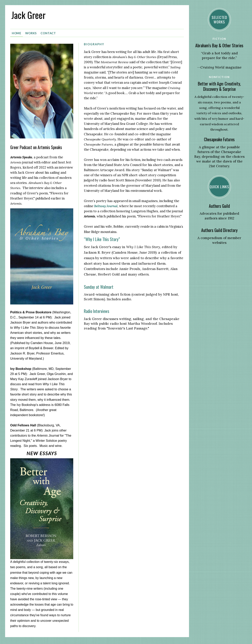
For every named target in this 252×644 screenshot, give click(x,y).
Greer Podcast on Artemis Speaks (36, 146)
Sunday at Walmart (99, 286)
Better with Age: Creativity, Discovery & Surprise (219, 86)
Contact (48, 32)
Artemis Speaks (21, 156)
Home (17, 32)
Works (31, 32)
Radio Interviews (97, 310)
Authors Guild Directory (219, 230)
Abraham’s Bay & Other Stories (219, 45)
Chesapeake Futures (219, 139)
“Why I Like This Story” (102, 238)
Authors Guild (219, 206)
